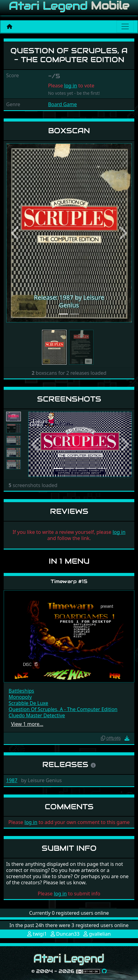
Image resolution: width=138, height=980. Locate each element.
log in (71, 86)
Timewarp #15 (69, 581)
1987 (12, 780)
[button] (16, 233)
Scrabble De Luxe (28, 703)
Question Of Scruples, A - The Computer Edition (63, 709)
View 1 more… (27, 724)
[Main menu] (125, 26)
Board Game (63, 104)
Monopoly (20, 697)
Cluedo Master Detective (37, 715)
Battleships (21, 691)
